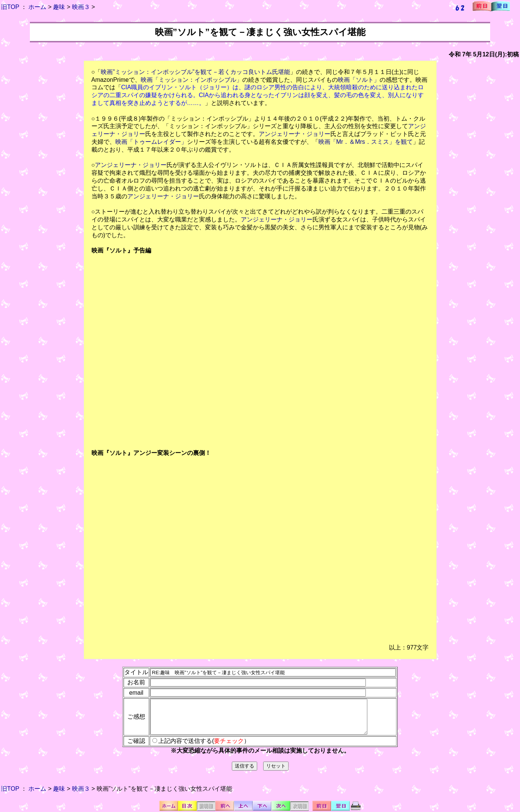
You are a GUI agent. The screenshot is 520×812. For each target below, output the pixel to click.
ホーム (37, 7)
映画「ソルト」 (359, 80)
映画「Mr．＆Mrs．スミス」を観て (366, 142)
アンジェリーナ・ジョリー (295, 134)
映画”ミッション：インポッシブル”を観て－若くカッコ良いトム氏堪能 (195, 72)
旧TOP (10, 7)
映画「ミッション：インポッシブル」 (192, 80)
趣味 (59, 7)
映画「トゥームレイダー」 (151, 142)
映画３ (81, 7)
